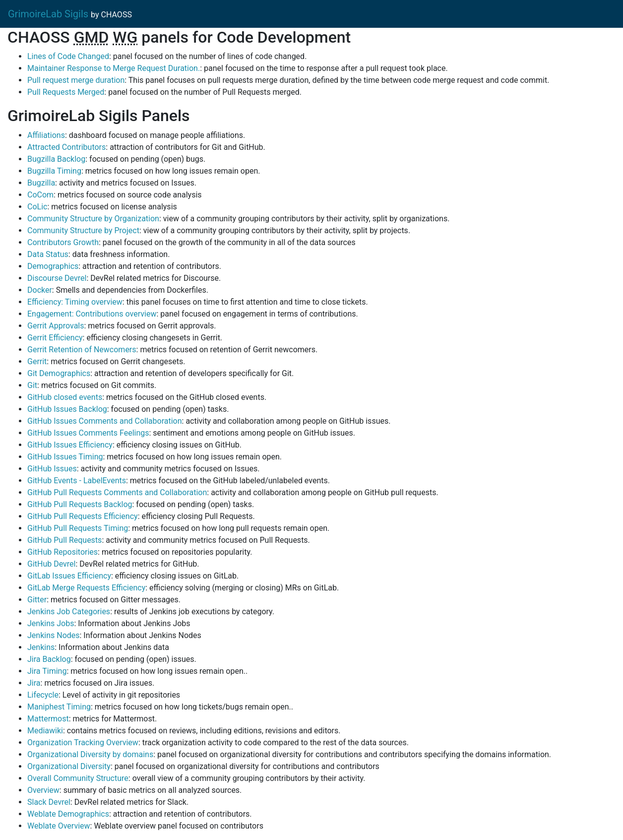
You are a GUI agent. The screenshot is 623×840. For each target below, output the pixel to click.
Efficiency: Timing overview (75, 302)
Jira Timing (47, 671)
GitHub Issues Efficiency (70, 445)
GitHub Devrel (52, 564)
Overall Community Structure (78, 778)
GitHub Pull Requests (64, 540)
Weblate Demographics (68, 814)
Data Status (48, 254)
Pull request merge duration (76, 80)
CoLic (37, 207)
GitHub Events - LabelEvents (77, 481)
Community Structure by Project (83, 230)
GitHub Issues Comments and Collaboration (105, 421)
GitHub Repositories (62, 552)
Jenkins (41, 647)
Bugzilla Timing (54, 171)
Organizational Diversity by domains (90, 754)
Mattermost (48, 719)
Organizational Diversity (69, 766)
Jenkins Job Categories (69, 612)
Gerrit (37, 361)
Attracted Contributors (66, 147)
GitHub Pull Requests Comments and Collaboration (117, 492)
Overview (43, 790)
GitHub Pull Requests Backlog (80, 504)
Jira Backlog (49, 659)
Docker (40, 290)
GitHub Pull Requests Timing (78, 528)
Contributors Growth (63, 242)
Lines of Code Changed (68, 56)
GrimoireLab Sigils (48, 14)
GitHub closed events (65, 397)
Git (32, 385)
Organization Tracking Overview (83, 743)
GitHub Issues (52, 469)
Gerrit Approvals (56, 326)
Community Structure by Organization (93, 219)
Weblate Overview (59, 826)
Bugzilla (41, 183)
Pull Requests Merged (66, 92)
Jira (34, 683)
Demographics (53, 266)
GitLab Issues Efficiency (69, 576)
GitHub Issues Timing (65, 457)
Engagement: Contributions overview (92, 314)
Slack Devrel (49, 802)
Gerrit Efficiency (55, 338)
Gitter (37, 600)
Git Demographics (59, 373)
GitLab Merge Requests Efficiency (86, 588)
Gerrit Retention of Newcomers (82, 350)
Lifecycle (43, 695)
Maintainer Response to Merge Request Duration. (114, 68)
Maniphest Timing (59, 707)
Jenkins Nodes (54, 635)
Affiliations (46, 135)
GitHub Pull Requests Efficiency (83, 516)
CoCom (40, 195)
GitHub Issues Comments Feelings (88, 433)
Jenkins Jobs (51, 623)
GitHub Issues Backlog (67, 409)
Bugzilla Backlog (56, 159)
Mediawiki (45, 731)
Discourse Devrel (57, 278)
